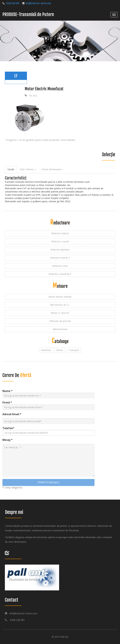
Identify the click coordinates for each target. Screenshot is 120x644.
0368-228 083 (16, 620)
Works (60, 350)
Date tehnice (28, 169)
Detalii (11, 169)
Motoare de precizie (60, 321)
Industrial (46, 350)
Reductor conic (60, 266)
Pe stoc (33, 96)
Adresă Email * (12, 414)
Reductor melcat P (60, 258)
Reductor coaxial (60, 241)
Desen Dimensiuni (52, 169)
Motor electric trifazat (60, 297)
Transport (74, 350)
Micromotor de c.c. (60, 305)
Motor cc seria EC (60, 313)
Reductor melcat (60, 233)
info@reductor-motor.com (23, 613)
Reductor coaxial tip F (60, 274)
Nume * (7, 391)
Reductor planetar (60, 250)
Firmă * (7, 402)
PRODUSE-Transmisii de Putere (28, 14)
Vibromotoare (60, 329)
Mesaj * (7, 440)
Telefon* (8, 428)
